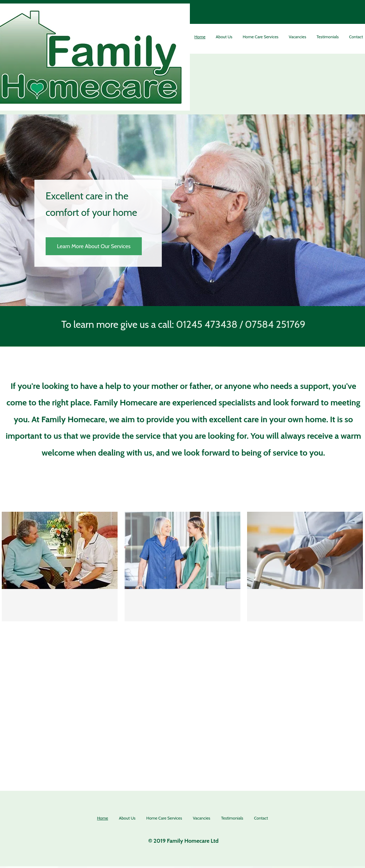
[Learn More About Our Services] (94, 246)
